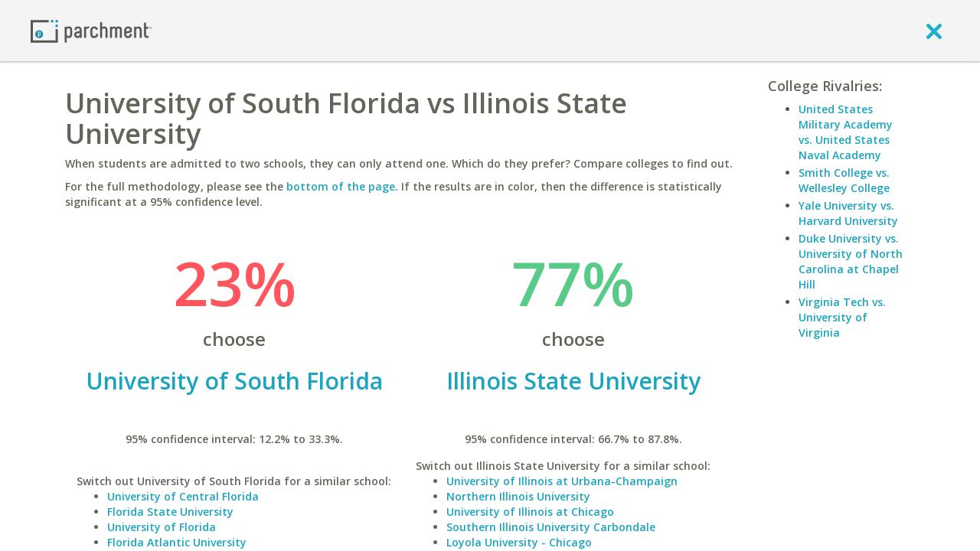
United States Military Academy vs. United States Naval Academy (846, 132)
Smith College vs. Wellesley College (844, 180)
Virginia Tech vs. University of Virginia (842, 317)
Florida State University (170, 512)
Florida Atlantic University (177, 542)
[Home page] (91, 30)
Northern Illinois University (518, 496)
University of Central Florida (183, 496)
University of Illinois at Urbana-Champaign (562, 481)
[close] (934, 31)
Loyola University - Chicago (519, 542)
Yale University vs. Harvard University (848, 213)
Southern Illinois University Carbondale (551, 527)
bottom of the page (341, 186)
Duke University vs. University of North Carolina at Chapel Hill (851, 261)
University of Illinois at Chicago (530, 512)
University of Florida (162, 527)
